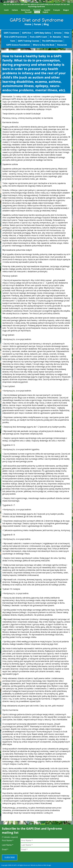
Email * (5, 849)
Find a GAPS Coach (38, 37)
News (66, 37)
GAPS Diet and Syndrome (37, 20)
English (45, 12)
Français (57, 10)
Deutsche (37, 10)
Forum (37, 24)
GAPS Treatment (11, 33)
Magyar (66, 10)
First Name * (8, 840)
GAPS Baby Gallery (43, 33)
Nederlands (26, 10)
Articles (58, 33)
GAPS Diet (27, 33)
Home (28, 24)
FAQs (67, 33)
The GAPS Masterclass (52, 41)
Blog (46, 24)
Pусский (28, 12)
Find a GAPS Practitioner (16, 37)
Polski (37, 12)
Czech (6, 10)
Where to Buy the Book (44, 45)
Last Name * (8, 845)
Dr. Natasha (55, 37)
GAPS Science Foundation (18, 45)
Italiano (15, 10)
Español (47, 10)
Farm (13, 41)
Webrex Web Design (45, 865)
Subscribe (10, 857)
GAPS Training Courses (28, 41)
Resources (62, 45)
